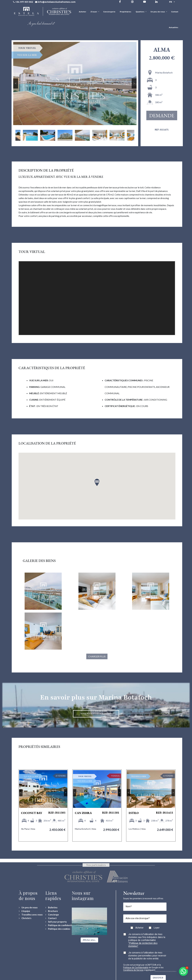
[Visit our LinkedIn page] (156, 2)
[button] (89, 940)
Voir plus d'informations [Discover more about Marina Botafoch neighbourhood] (96, 714)
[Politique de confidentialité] (61, 925)
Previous (16, 83)
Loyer (157, 928)
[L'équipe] (24, 911)
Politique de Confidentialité (136, 968)
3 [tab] (43, 804)
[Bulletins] (51, 907)
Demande (162, 115)
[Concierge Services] (52, 915)
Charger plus (97, 656)
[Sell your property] (56, 922)
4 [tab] (48, 804)
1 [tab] (34, 804)
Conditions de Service (133, 970)
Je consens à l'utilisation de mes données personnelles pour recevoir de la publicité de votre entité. (147, 956)
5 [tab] (52, 804)
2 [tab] (39, 804)
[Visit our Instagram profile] (132, 2)
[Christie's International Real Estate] (25, 918)
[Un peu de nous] (28, 907)
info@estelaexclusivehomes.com (57, 2)
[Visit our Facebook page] (120, 2)
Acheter (139, 928)
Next (134, 83)
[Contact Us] (51, 918)
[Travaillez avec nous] (31, 915)
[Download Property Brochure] (52, 911)
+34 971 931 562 (24, 2)
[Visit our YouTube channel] (144, 2)
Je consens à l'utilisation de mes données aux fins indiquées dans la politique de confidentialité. (147, 940)
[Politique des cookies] (58, 929)
